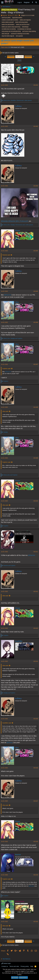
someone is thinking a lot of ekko (20, 34)
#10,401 (36, 85)
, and (13, 338)
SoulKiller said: (7, 723)
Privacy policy (25, 966)
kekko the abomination (8, 25)
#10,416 (36, 768)
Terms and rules (14, 966)
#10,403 (36, 186)
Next (28, 57)
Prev (11, 57)
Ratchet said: (6, 255)
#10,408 (36, 407)
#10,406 (36, 322)
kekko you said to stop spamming (11, 27)
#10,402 (36, 126)
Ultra (17, 302)
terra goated (19, 36)
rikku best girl (5, 34)
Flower (18, 231)
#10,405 (36, 291)
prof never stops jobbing (29, 31)
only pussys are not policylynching (11, 31)
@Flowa (9, 742)
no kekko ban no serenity (9, 29)
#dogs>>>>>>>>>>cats (28, 15)
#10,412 (36, 592)
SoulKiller (19, 641)
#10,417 (36, 801)
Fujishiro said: (7, 369)
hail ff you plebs (6, 18)
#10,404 (36, 251)
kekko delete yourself (8, 22)
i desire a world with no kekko (10, 20)
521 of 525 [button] (19, 57)
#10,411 (36, 552)
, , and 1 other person (18, 100)
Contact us (5, 966)
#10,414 (36, 661)
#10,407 (36, 364)
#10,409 (36, 458)
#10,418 (36, 842)
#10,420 (36, 922)
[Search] (36, 2)
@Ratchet (12, 221)
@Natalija (4, 221)
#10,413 (36, 628)
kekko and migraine (25, 20)
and (10, 475)
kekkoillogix (25, 27)
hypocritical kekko (17, 18)
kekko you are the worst (23, 25)
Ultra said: (5, 411)
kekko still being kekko (21, 22)
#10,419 (36, 875)
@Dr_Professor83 (22, 221)
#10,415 (36, 719)
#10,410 (36, 501)
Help (32, 966)
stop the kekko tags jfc (8, 36)
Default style (6, 963)
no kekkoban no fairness (24, 29)
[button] (2, 2)
